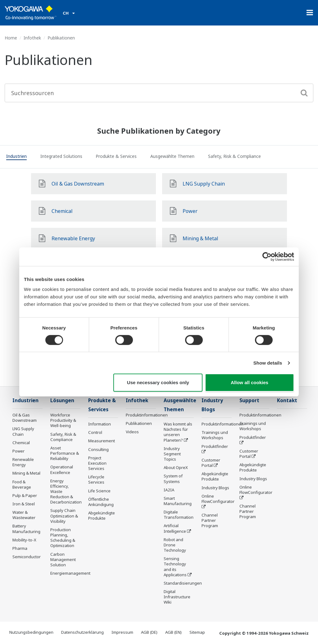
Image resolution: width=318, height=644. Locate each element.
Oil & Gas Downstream (25, 418)
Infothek (32, 38)
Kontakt (287, 400)
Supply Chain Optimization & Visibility (64, 516)
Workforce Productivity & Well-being (63, 420)
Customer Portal (211, 463)
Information (100, 424)
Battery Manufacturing (26, 529)
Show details (268, 363)
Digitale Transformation (179, 515)
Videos (132, 432)
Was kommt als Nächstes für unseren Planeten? (178, 432)
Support (249, 400)
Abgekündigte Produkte (102, 515)
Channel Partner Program (210, 520)
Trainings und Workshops (215, 435)
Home (11, 38)
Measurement (102, 441)
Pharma (20, 548)
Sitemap (197, 632)
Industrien (25, 400)
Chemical (21, 443)
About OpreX (176, 467)
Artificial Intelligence (175, 528)
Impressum (122, 632)
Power (18, 451)
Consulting (98, 449)
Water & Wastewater (24, 515)
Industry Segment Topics (172, 454)
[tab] (16, 157)
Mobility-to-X (24, 540)
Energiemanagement (70, 573)
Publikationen (139, 423)
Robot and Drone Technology (175, 545)
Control (95, 432)
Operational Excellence (62, 469)
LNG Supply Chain (23, 431)
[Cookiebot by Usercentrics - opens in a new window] (267, 257)
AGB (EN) (173, 632)
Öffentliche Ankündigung (101, 502)
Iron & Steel (24, 504)
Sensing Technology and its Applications (175, 566)
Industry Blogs (215, 488)
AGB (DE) (149, 632)
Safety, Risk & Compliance (63, 437)
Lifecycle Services (96, 479)
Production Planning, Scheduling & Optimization (63, 538)
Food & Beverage (22, 484)
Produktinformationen (147, 415)
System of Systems (173, 478)
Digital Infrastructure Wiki (177, 597)
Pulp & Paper (25, 495)
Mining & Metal (26, 473)
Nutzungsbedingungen (31, 632)
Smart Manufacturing (178, 501)
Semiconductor (27, 557)
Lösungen (62, 400)
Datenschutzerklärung (82, 632)
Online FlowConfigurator (218, 499)
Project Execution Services (97, 463)
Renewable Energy (23, 462)
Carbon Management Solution (63, 559)
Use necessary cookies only (158, 382)
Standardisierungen (183, 583)
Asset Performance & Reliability (65, 453)
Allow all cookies (250, 382)
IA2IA (169, 490)
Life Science (99, 491)
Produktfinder (215, 446)
